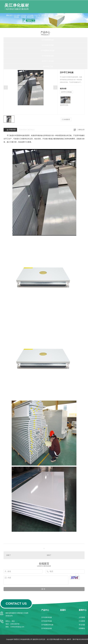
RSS (61, 639)
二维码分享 (81, 130)
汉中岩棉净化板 (17, 16)
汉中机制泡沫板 (48, 56)
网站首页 (10, 15)
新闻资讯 (58, 15)
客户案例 (51, 15)
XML (65, 639)
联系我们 (65, 15)
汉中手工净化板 (48, 61)
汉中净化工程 (48, 66)
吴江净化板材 (17, 5)
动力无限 (50, 639)
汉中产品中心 (37, 16)
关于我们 (44, 15)
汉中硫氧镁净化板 (30, 16)
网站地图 (56, 639)
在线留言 (66, 119)
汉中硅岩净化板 (23, 16)
